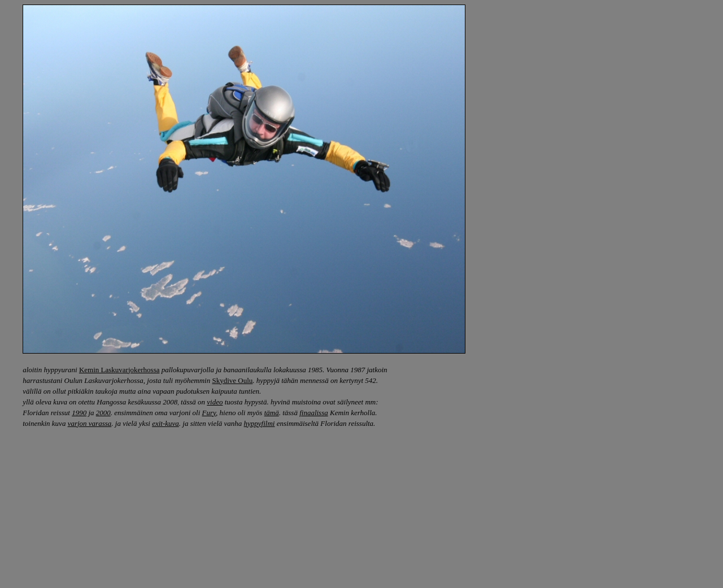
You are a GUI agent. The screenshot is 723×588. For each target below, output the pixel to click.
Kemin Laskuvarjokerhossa (119, 370)
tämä (272, 413)
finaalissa (314, 413)
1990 (79, 413)
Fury (209, 413)
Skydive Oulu (232, 380)
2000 (103, 413)
